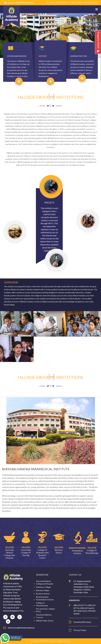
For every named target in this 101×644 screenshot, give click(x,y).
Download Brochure (82, 622)
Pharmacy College (43, 587)
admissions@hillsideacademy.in (20, 3)
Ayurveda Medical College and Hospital (45, 582)
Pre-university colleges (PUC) (46, 610)
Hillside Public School (45, 621)
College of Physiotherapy (42, 604)
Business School (43, 594)
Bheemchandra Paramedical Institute (45, 598)
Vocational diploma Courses (44, 616)
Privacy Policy (80, 630)
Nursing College (43, 590)
